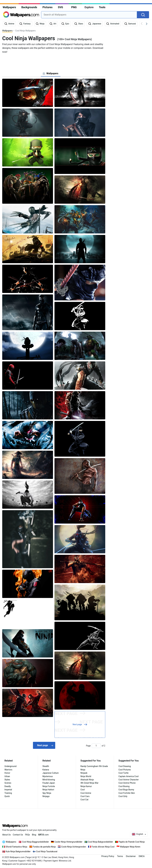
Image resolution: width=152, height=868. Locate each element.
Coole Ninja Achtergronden (74, 847)
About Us (6, 835)
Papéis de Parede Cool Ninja (132, 842)
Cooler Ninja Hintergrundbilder (68, 842)
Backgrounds (29, 7)
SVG (60, 7)
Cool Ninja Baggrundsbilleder (35, 842)
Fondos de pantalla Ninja (44, 847)
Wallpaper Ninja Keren (130, 847)
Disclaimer (131, 856)
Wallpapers (9, 7)
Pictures (47, 7)
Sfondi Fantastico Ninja (17, 847)
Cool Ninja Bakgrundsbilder (100, 842)
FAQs (28, 835)
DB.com (43, 835)
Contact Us (18, 835)
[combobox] (89, 15)
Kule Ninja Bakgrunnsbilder (18, 851)
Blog (34, 835)
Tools (102, 7)
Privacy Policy (108, 856)
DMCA (142, 856)
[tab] (51, 73)
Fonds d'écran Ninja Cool (103, 847)
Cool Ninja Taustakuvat (47, 851)
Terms (120, 856)
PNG (74, 7)
